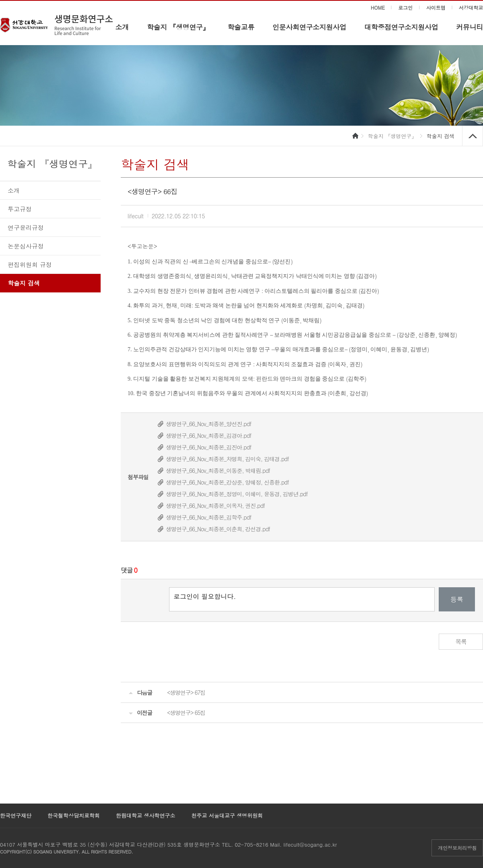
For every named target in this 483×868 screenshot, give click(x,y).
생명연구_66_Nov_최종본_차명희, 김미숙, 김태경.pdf (227, 459)
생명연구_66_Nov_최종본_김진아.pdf (208, 447)
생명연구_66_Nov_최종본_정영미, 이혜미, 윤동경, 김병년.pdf (237, 494)
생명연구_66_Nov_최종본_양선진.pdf (208, 424)
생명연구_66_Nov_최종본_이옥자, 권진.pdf (215, 505)
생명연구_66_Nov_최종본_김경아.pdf (208, 435)
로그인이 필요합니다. (302, 599)
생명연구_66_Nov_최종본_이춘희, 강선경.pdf (218, 529)
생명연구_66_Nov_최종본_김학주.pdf (208, 517)
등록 (457, 599)
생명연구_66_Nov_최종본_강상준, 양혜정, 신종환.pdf (227, 482)
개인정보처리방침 (457, 848)
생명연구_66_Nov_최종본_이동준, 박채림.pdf (218, 470)
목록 (461, 641)
